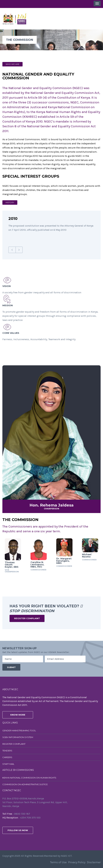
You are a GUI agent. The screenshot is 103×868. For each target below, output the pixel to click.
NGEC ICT (66, 856)
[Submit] (11, 667)
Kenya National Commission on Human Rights (29, 778)
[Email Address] (65, 659)
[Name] (23, 659)
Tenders (7, 751)
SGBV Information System (18, 737)
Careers (7, 757)
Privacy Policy (77, 862)
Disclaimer (94, 862)
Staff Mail (8, 764)
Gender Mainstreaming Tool (19, 731)
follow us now (18, 830)
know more (18, 715)
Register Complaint (27, 618)
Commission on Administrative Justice (25, 784)
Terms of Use (58, 862)
